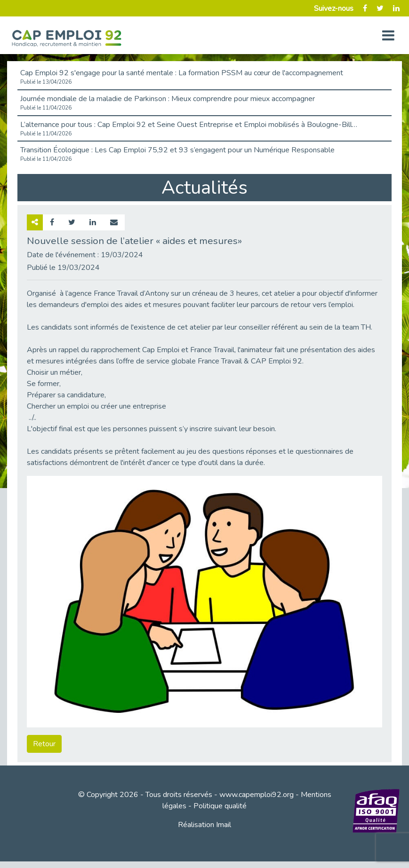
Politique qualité (220, 806)
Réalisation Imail (204, 825)
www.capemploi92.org (257, 795)
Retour (44, 744)
